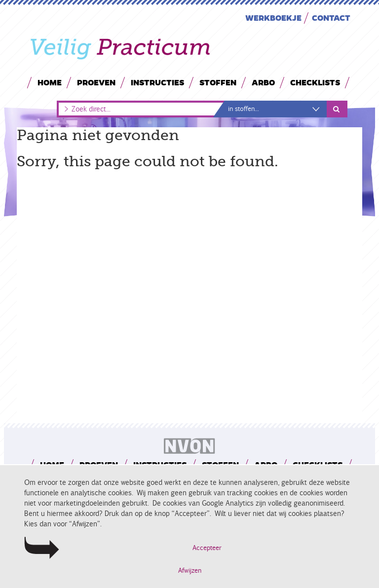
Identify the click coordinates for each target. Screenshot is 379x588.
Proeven (96, 82)
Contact (331, 18)
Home (50, 82)
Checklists (315, 82)
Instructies (157, 82)
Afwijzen (190, 571)
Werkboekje (273, 18)
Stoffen (218, 82)
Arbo (263, 82)
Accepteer (207, 548)
